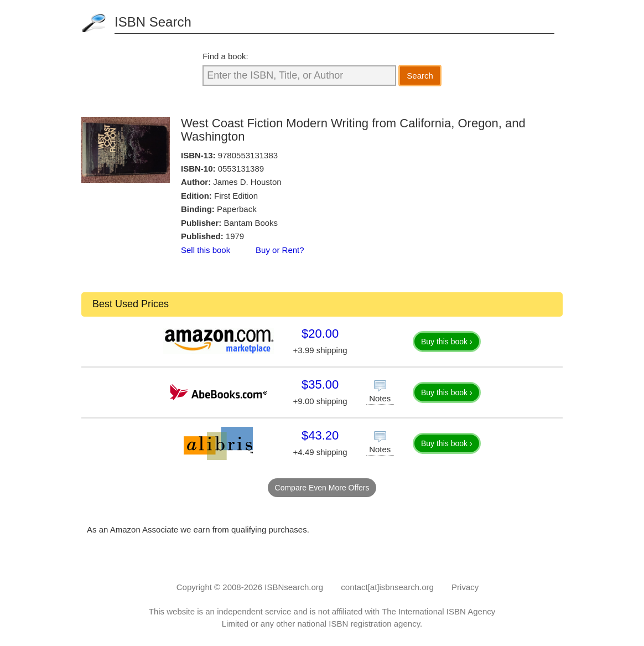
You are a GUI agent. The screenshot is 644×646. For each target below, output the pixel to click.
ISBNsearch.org (294, 587)
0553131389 (241, 169)
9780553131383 (248, 155)
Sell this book (206, 250)
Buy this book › (447, 342)
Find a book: (225, 56)
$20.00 (320, 334)
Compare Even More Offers (322, 488)
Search (420, 76)
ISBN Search (153, 22)
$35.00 (320, 384)
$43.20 (320, 435)
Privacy (465, 587)
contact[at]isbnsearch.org (387, 587)
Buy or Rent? (280, 250)
